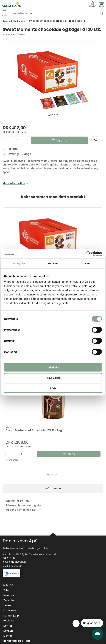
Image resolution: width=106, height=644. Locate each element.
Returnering (11, 615)
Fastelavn (10, 544)
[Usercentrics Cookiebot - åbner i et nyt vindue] (86, 254)
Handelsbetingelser (16, 625)
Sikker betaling (13, 619)
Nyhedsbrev (11, 604)
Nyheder (9, 579)
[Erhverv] (11, 4)
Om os (8, 594)
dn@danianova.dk (15, 495)
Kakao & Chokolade (14, 21)
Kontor (8, 559)
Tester (8, 538)
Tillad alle (53, 367)
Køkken (8, 564)
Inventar (9, 528)
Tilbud (7, 523)
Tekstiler (9, 533)
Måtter (8, 569)
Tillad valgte (53, 378)
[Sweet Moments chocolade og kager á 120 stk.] (27, 226)
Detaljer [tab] (53, 263)
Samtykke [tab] (19, 263)
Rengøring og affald (17, 574)
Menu (4, 13)
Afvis (53, 388)
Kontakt (9, 599)
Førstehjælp (11, 548)
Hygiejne (9, 554)
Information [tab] (53, 421)
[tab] (51, 406)
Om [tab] (87, 263)
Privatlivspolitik (13, 630)
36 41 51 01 (9, 491)
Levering (9, 609)
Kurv (102, 4)
